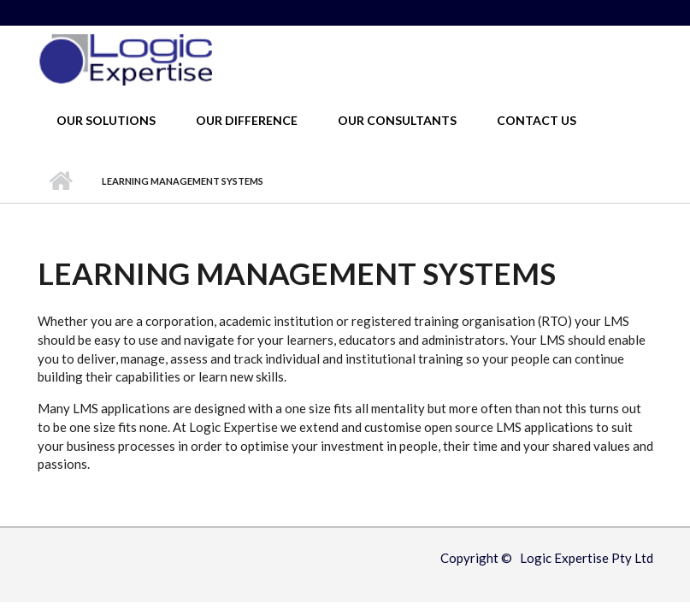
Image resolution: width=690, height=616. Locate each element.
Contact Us (537, 120)
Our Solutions (106, 120)
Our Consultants (397, 120)
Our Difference (247, 120)
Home (61, 181)
